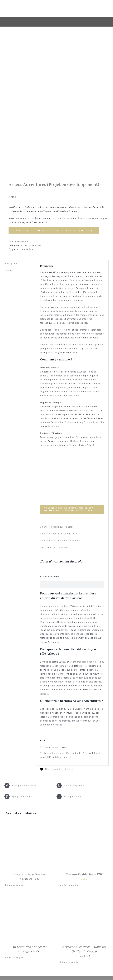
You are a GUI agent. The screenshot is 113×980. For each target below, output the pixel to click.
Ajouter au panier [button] (69, 885)
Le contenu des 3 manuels (54, 547)
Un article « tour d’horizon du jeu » (59, 534)
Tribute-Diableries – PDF (84, 875)
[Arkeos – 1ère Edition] (29, 822)
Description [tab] (11, 263)
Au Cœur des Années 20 (29, 947)
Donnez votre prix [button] (14, 885)
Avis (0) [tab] (8, 271)
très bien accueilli (87, 662)
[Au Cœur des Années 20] (29, 895)
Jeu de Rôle (27, 249)
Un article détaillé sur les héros (57, 527)
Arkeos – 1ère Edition (29, 875)
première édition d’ (64, 606)
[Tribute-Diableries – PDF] (84, 822)
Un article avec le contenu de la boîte (60, 540)
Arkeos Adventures (31, 245)
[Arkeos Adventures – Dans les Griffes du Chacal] (84, 895)
